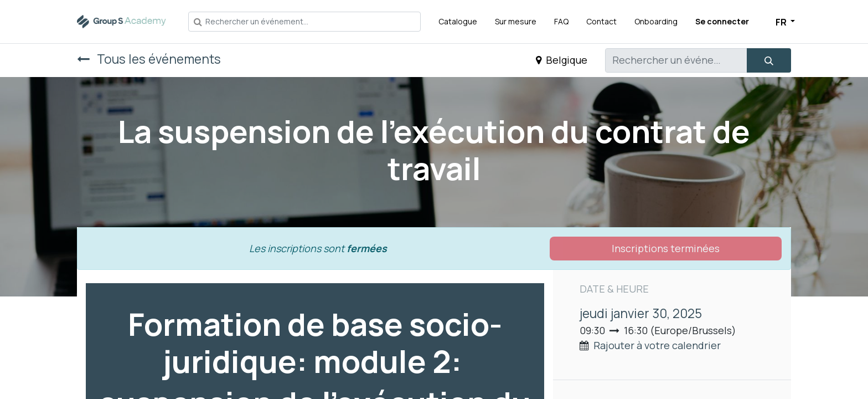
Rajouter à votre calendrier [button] (657, 345)
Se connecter (722, 21)
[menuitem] (458, 21)
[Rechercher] (769, 60)
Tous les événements (149, 59)
